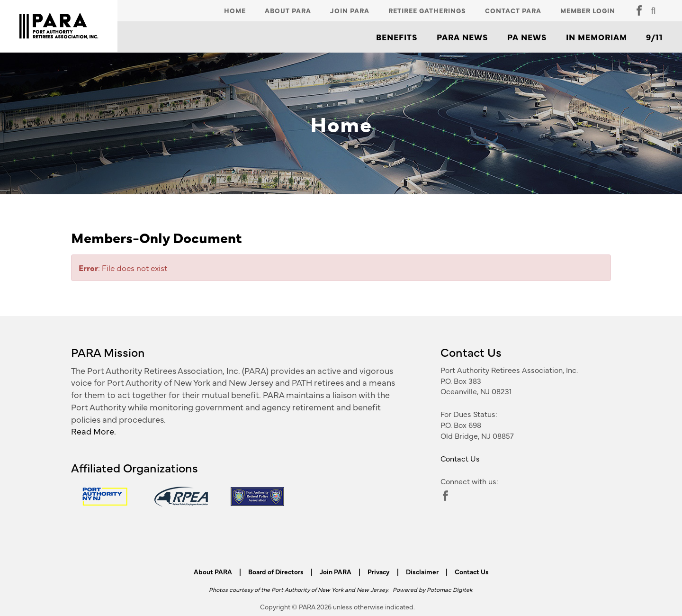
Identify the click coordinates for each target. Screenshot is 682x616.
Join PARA (350, 10)
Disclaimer (422, 571)
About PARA (288, 10)
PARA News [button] (462, 37)
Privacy (379, 571)
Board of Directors (276, 571)
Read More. (94, 431)
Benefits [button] (397, 37)
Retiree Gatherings (427, 10)
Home (235, 10)
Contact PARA (513, 10)
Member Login (588, 10)
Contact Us (460, 458)
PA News (527, 37)
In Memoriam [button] (597, 37)
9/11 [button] (655, 37)
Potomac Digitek (449, 589)
